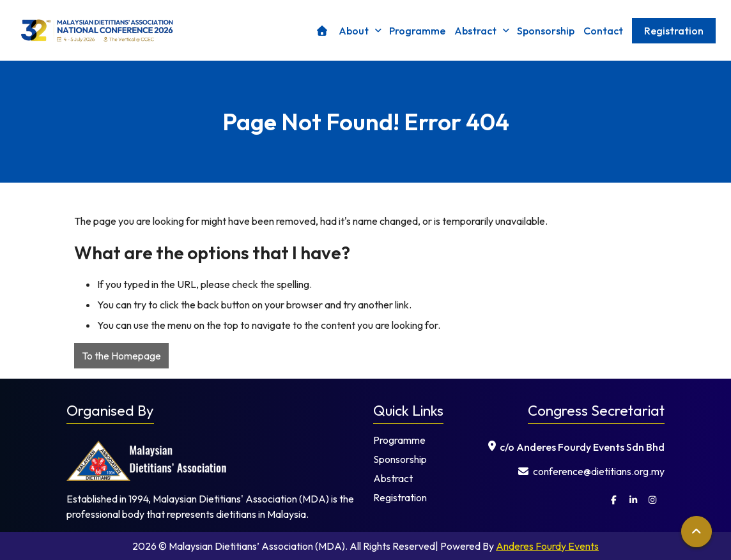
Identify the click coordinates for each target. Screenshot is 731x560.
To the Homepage (121, 356)
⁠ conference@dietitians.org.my (591, 471)
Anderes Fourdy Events (547, 546)
